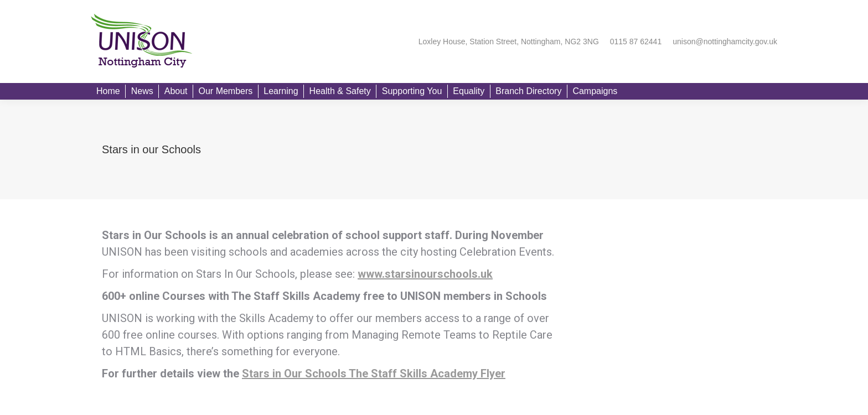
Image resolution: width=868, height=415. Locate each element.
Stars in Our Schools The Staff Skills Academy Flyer (374, 373)
